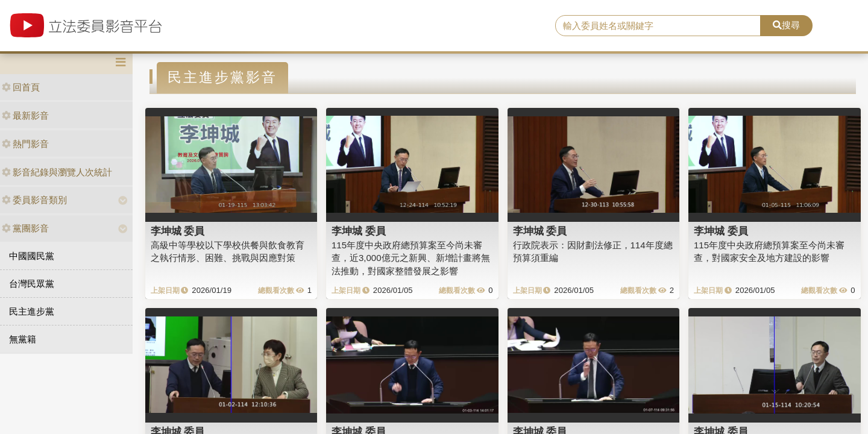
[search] (658, 26)
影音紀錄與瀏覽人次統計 (57, 172)
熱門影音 (25, 144)
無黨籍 (23, 339)
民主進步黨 (32, 311)
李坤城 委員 (178, 231)
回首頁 (21, 87)
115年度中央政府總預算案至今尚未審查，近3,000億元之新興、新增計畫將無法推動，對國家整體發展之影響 (411, 258)
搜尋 (786, 25)
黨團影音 (25, 228)
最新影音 (25, 115)
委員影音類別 (34, 200)
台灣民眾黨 (32, 284)
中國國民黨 (32, 256)
